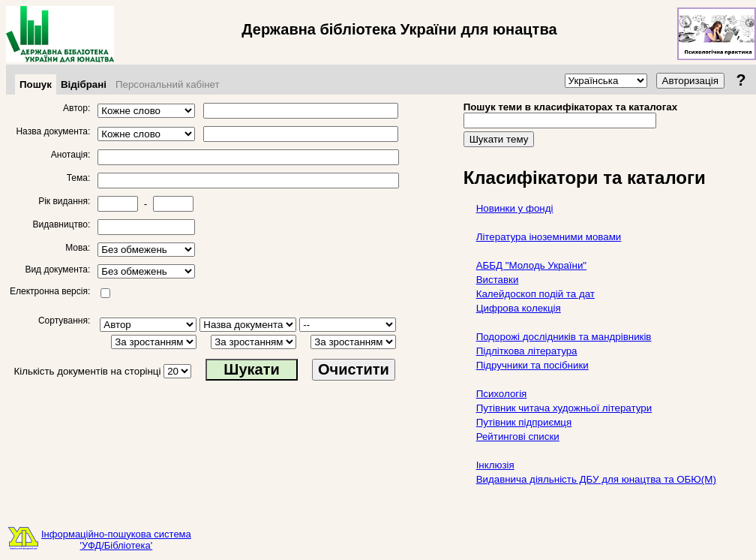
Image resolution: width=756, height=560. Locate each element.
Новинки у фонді (515, 208)
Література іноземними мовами (549, 237)
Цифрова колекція (519, 308)
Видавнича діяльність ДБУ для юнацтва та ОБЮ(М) (596, 479)
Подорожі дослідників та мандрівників (564, 337)
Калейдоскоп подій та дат (535, 294)
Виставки (498, 280)
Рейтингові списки (518, 437)
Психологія (502, 394)
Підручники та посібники (532, 365)
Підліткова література (527, 351)
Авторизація (690, 81)
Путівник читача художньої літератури (564, 408)
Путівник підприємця (524, 422)
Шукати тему (499, 139)
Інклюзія (495, 465)
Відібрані (84, 84)
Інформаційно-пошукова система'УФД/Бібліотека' (116, 540)
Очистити (354, 369)
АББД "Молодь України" (531, 265)
